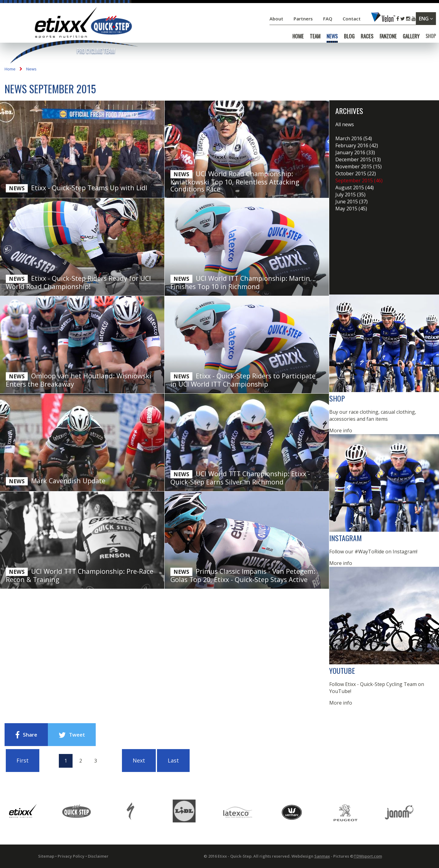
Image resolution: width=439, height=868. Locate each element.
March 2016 (354, 138)
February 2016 (357, 145)
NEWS (332, 36)
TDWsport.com (368, 856)
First (23, 760)
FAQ (328, 19)
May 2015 (351, 209)
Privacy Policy (71, 856)
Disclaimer (98, 856)
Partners (304, 19)
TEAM (315, 36)
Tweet (72, 735)
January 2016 (355, 152)
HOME (298, 36)
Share (26, 735)
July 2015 (350, 195)
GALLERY (411, 36)
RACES (367, 36)
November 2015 (359, 166)
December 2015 (358, 159)
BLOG (349, 36)
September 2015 (359, 180)
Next (139, 760)
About (277, 19)
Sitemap (46, 856)
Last (173, 760)
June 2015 (352, 202)
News (31, 69)
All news (345, 124)
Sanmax (322, 856)
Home (10, 69)
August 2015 (355, 188)
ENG (426, 19)
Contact (352, 19)
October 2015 (356, 173)
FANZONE (388, 36)
